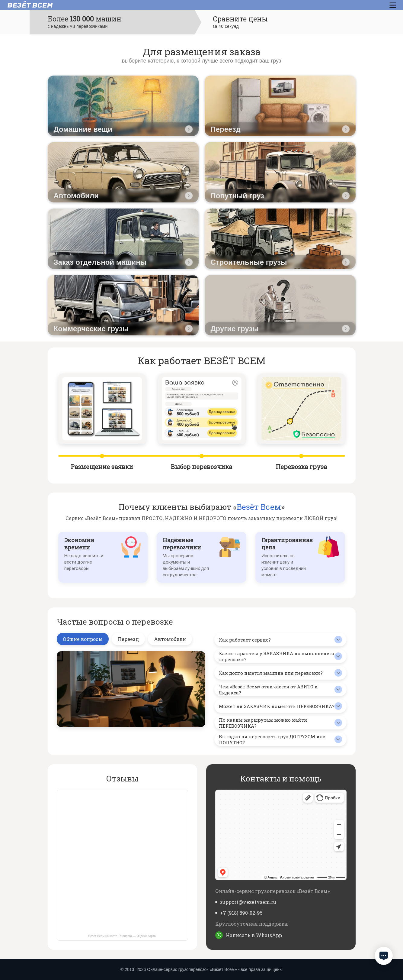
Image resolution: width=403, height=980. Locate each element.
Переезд (128, 639)
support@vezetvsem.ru (248, 902)
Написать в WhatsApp (254, 935)
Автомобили (170, 639)
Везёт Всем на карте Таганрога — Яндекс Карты (122, 936)
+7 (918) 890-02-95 (241, 913)
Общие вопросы (83, 639)
